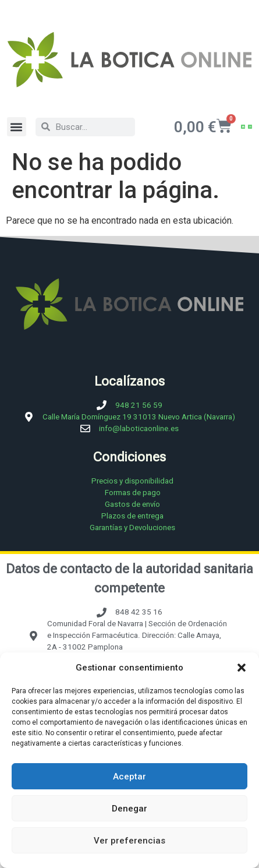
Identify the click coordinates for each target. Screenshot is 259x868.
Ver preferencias (129, 841)
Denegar (129, 809)
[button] (242, 668)
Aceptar (129, 777)
